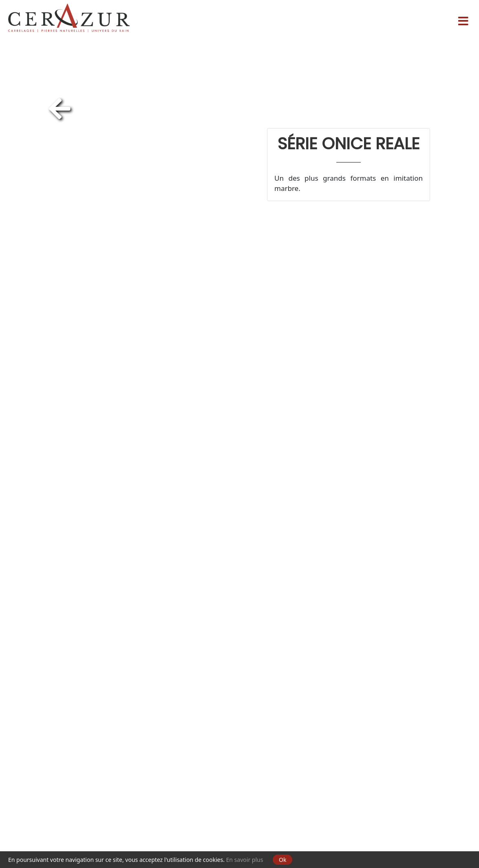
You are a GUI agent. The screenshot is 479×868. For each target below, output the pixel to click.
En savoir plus (245, 860)
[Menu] (463, 18)
